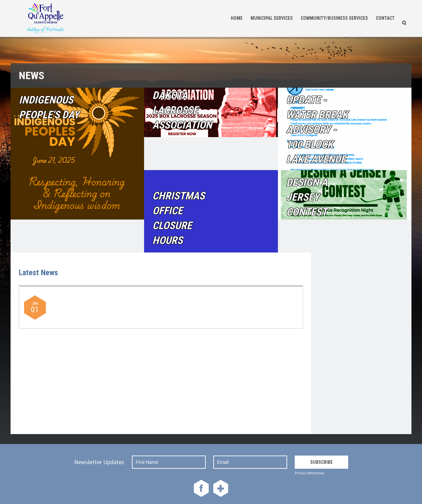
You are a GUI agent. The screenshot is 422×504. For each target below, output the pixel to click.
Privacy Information (310, 473)
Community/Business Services (334, 18)
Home (237, 18)
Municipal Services (272, 18)
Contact (385, 18)
